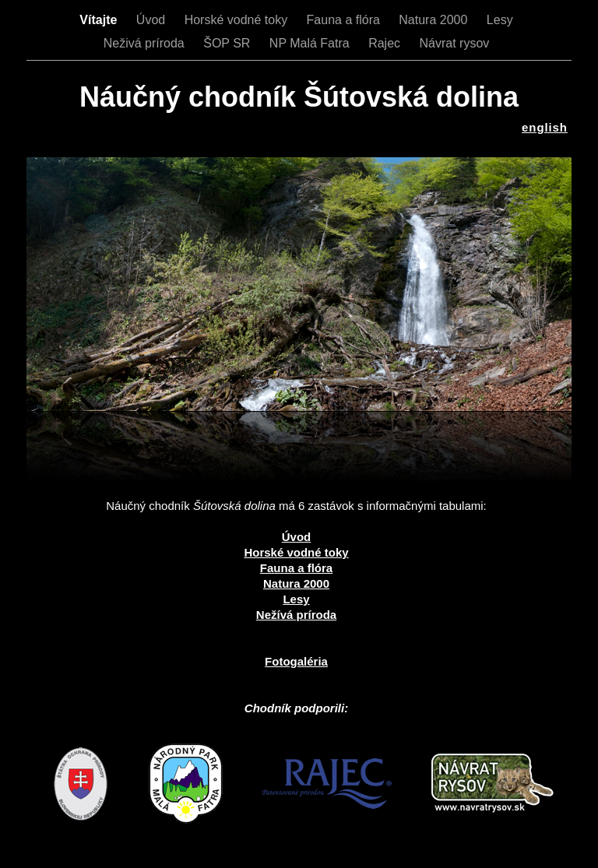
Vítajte (100, 20)
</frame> (104, 619)
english (545, 127)
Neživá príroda (146, 43)
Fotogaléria (296, 661)
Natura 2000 (435, 20)
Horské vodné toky (238, 20)
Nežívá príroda (296, 615)
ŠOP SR (229, 43)
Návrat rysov (454, 43)
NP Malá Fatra (311, 43)
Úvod (153, 20)
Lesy (500, 20)
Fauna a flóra (345, 20)
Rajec (386, 43)
